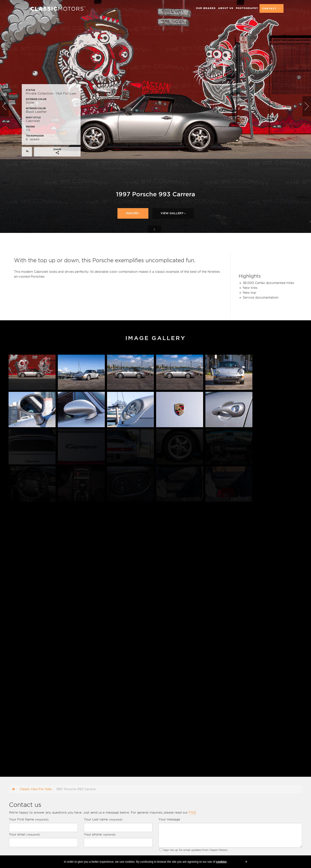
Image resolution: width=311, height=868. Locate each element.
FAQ (192, 812)
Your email (25, 834)
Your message (169, 819)
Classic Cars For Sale (36, 789)
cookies (221, 862)
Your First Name (29, 819)
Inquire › (133, 213)
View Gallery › (173, 213)
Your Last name (103, 819)
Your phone (100, 834)
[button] (8, 116)
